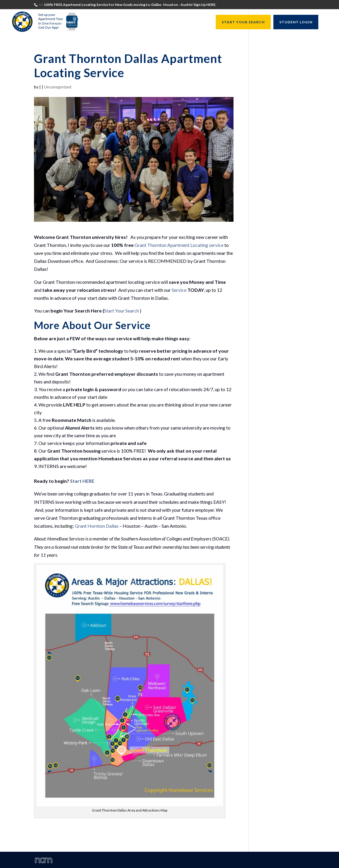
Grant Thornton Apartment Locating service (179, 245)
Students (90, 22)
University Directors (156, 22)
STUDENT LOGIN (296, 22)
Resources (195, 22)
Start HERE (82, 481)
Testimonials (61, 22)
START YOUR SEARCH (243, 22)
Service (179, 290)
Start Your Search (121, 311)
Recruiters (116, 22)
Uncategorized (58, 87)
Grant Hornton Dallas (97, 526)
